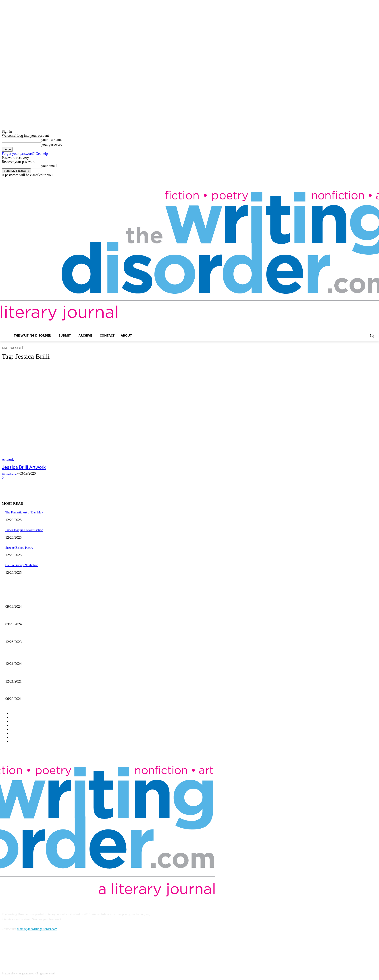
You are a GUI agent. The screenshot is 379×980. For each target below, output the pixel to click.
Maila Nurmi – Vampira (20, 617)
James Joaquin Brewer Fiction (24, 530)
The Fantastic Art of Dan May (24, 512)
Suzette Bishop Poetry (19, 548)
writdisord (9, 473)
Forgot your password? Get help (25, 154)
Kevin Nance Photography (22, 634)
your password (52, 144)
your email (49, 166)
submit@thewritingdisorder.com (37, 929)
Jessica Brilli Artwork (24, 467)
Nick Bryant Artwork (19, 674)
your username (52, 140)
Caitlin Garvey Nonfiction (22, 565)
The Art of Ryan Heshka (21, 692)
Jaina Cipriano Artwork (20, 599)
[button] (372, 335)
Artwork (8, 460)
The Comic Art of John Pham (24, 656)
